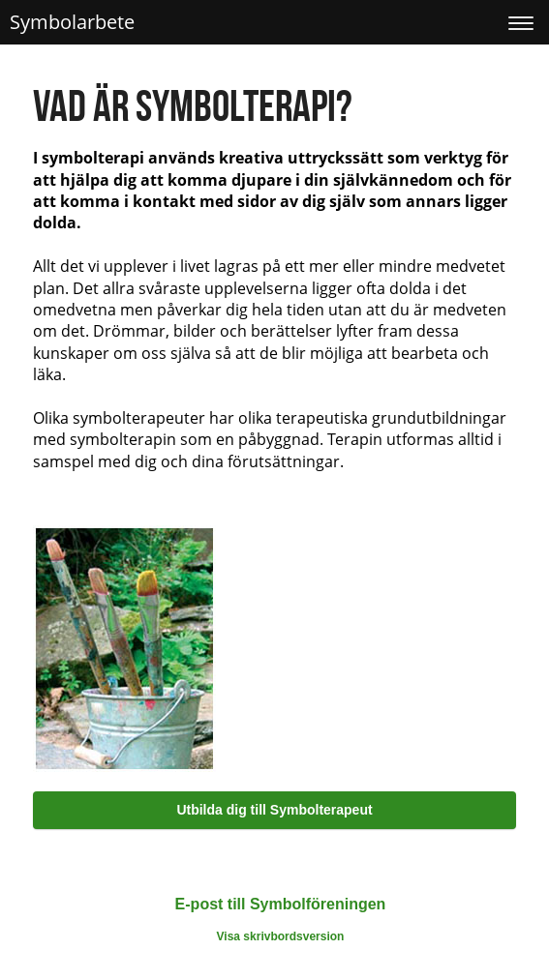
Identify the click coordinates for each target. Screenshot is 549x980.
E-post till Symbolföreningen (281, 904)
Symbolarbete (72, 22)
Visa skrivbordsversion (281, 936)
